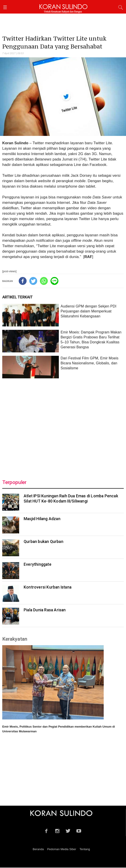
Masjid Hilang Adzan (42, 519)
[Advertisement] (63, 427)
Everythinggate (38, 565)
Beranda (38, 850)
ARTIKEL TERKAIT (17, 298)
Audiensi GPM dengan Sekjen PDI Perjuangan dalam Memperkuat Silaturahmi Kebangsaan (89, 312)
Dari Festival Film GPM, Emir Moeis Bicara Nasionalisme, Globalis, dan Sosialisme (90, 364)
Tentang (85, 850)
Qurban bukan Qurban (44, 542)
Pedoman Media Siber (62, 850)
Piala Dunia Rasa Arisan (45, 610)
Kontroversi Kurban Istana (48, 588)
